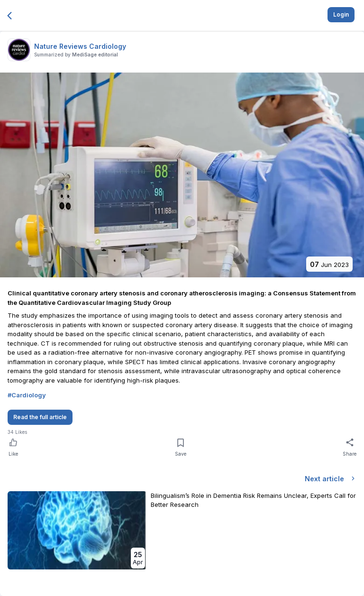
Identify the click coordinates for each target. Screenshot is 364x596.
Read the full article (40, 417)
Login (341, 14)
